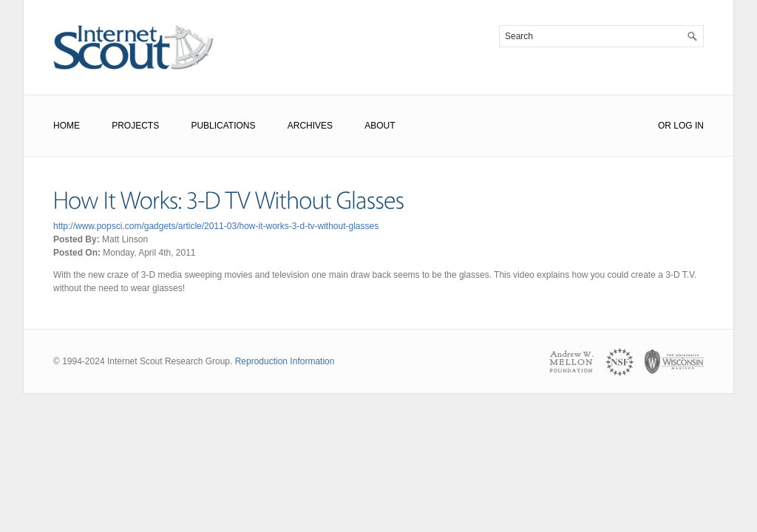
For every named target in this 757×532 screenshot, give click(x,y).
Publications (223, 126)
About (380, 126)
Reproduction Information (285, 361)
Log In (689, 126)
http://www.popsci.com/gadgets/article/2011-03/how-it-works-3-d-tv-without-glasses (216, 226)
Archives (310, 126)
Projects (135, 126)
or (665, 126)
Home (67, 126)
